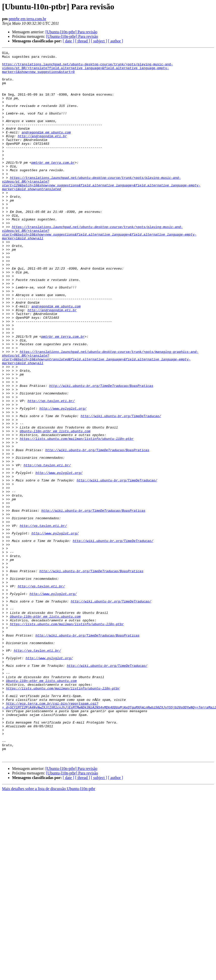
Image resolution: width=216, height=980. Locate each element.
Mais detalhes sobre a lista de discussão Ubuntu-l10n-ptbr (49, 930)
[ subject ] (99, 41)
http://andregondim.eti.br (42, 153)
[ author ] (116, 41)
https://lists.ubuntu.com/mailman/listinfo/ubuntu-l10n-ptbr (77, 516)
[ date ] (68, 41)
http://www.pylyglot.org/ (63, 480)
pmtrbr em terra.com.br (27, 19)
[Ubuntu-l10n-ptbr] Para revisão (71, 32)
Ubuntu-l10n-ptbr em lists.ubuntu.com (55, 507)
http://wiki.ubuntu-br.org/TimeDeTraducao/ (121, 489)
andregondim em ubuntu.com (46, 149)
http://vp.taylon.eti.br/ (51, 471)
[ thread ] (83, 41)
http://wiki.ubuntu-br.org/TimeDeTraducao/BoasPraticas (101, 453)
